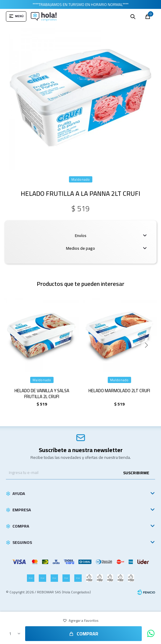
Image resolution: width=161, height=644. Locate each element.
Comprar (87, 634)
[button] (81, 166)
